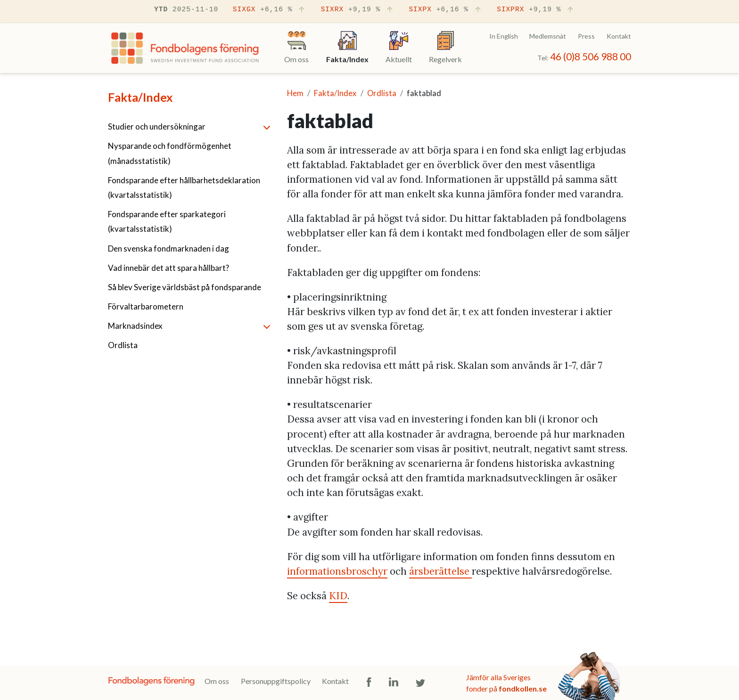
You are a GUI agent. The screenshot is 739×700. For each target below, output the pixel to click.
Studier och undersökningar (157, 126)
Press (586, 36)
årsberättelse (440, 571)
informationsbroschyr (337, 571)
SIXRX (358, 10)
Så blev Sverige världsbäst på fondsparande (185, 287)
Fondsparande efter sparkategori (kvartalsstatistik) (167, 221)
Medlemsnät (548, 36)
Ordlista (123, 345)
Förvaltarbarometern (146, 306)
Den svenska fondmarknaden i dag (168, 248)
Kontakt (619, 36)
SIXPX (445, 10)
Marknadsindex (135, 326)
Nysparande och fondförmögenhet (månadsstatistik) (170, 153)
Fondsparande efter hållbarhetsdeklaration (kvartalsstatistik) (184, 187)
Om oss (217, 681)
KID (338, 596)
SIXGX (270, 10)
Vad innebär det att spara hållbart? (168, 268)
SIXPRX (536, 10)
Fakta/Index (140, 97)
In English (504, 36)
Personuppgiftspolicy (276, 681)
